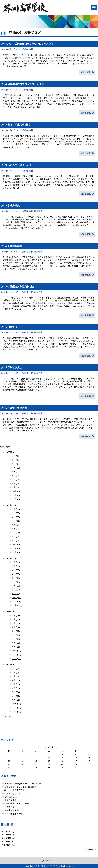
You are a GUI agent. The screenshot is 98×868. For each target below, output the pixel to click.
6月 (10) (16, 635)
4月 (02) (16, 468)
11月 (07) (17, 655)
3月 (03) (16, 570)
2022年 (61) (11, 665)
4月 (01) (16, 521)
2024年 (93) (11, 558)
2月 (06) (16, 513)
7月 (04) (16, 692)
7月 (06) (16, 639)
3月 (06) (16, 623)
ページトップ (50, 861)
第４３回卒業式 (13, 246)
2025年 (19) (11, 505)
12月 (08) (17, 605)
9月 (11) (16, 647)
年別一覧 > (8, 717)
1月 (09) (16, 509)
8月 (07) (16, 590)
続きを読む (86, 72)
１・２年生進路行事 (16, 408)
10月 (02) (17, 704)
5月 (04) (16, 578)
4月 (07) (16, 627)
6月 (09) (16, 688)
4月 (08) (16, 574)
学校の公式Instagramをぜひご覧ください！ (29, 44)
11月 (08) (17, 601)
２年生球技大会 (13, 367)
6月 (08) (16, 582)
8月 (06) (16, 643)
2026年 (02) (11, 452)
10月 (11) (17, 598)
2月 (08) (16, 619)
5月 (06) (16, 684)
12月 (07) (17, 659)
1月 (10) (16, 562)
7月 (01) (16, 533)
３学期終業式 (12, 206)
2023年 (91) (11, 611)
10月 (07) (17, 651)
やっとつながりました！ (18, 165)
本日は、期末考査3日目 (18, 125)
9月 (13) (16, 594)
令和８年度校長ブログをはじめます (24, 84)
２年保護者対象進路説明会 (20, 287)
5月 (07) (16, 631)
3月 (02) (16, 517)
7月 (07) (16, 586)
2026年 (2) (9, 831)
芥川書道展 (11, 327)
